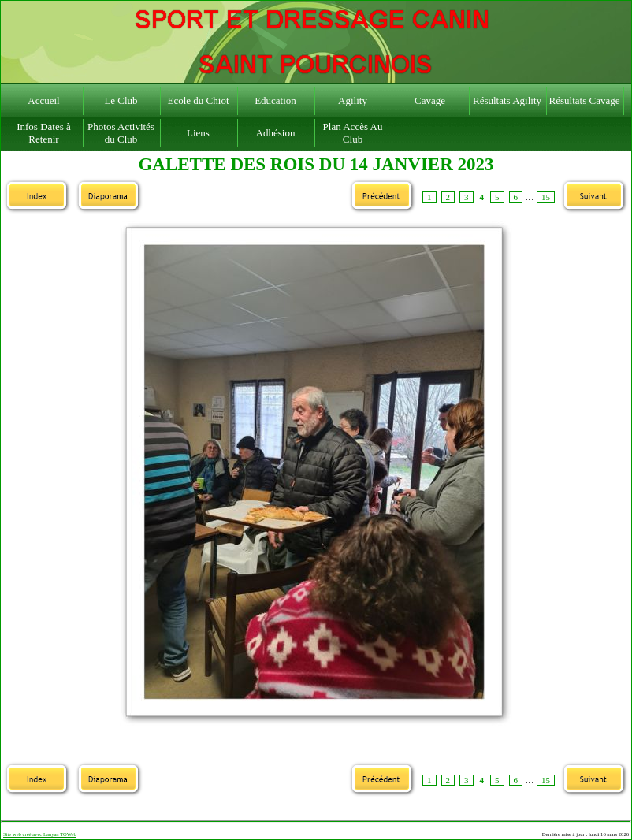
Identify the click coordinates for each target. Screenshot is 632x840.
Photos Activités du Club (121, 133)
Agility (353, 100)
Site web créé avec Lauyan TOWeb (40, 834)
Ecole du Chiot (199, 100)
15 (546, 197)
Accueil (43, 100)
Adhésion (276, 133)
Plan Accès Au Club (353, 133)
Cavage (430, 100)
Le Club (121, 100)
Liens (198, 133)
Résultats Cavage (585, 100)
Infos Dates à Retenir (44, 133)
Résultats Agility (507, 100)
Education (275, 100)
